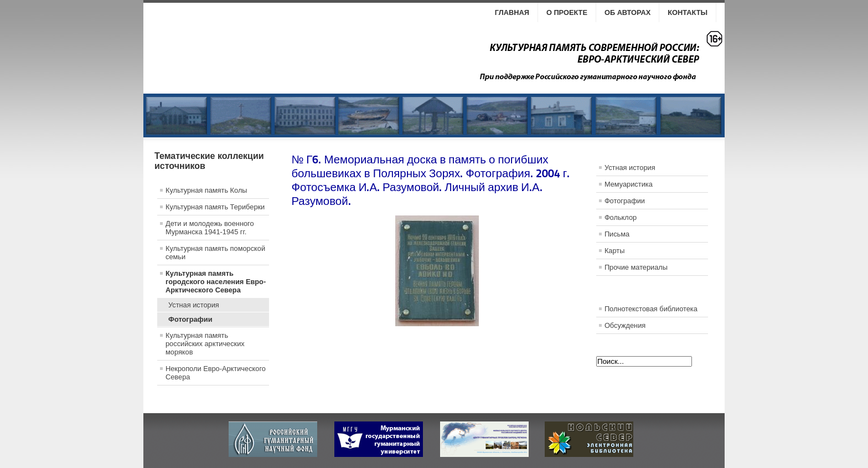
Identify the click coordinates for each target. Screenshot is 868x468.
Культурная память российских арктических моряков (205, 344)
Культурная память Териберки (215, 207)
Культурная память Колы (206, 190)
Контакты (688, 12)
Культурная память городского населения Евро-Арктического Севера (216, 282)
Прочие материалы (636, 267)
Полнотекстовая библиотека (651, 309)
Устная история (194, 305)
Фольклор (621, 217)
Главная (512, 12)
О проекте (567, 12)
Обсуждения (625, 325)
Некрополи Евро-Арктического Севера (216, 373)
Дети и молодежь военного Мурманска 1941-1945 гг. (210, 228)
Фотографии (190, 319)
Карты (614, 251)
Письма (617, 234)
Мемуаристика (629, 184)
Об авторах (627, 12)
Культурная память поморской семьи (215, 253)
